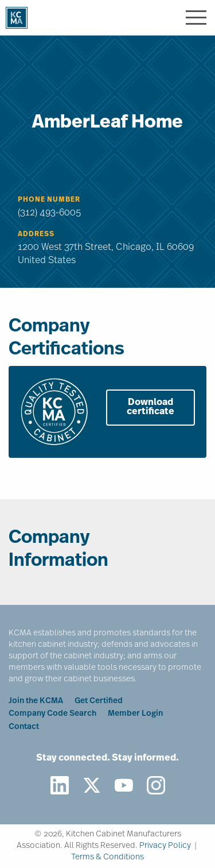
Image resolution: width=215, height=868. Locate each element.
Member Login (135, 714)
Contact (24, 727)
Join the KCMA (36, 701)
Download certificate (150, 407)
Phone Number (49, 200)
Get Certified (99, 701)
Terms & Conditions (107, 857)
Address (36, 234)
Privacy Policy (165, 846)
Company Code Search (52, 714)
